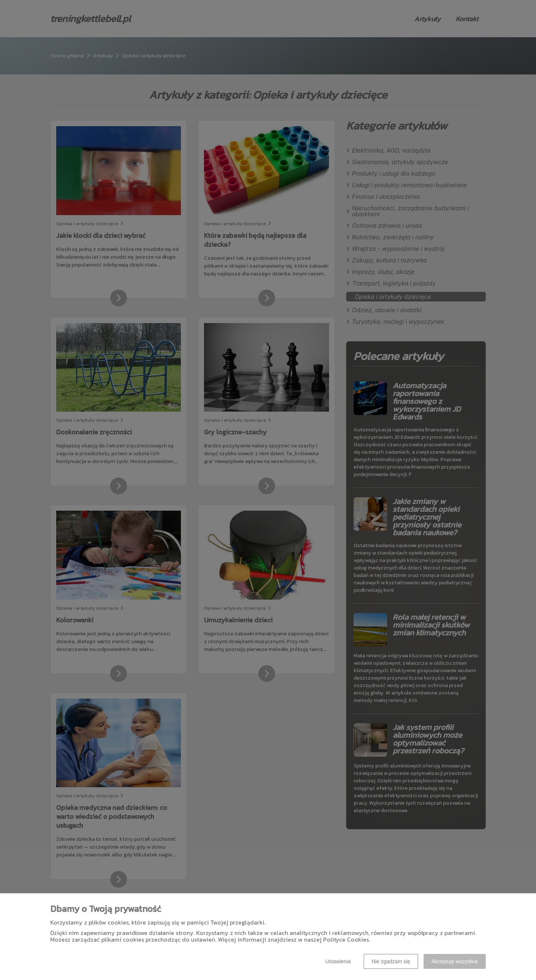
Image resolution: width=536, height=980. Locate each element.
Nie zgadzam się (391, 961)
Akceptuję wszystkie (455, 961)
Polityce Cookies (346, 939)
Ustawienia (338, 961)
